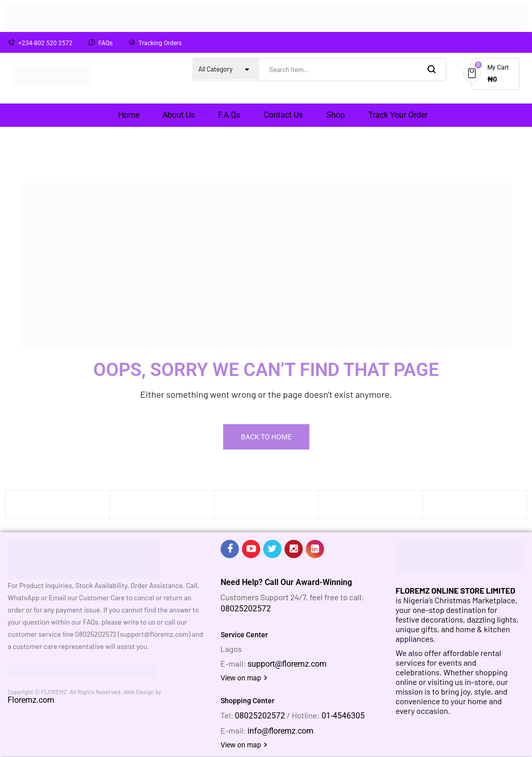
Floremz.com (31, 700)
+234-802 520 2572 (45, 43)
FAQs (105, 43)
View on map (244, 678)
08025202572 (246, 609)
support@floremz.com (287, 664)
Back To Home (266, 437)
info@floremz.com (280, 731)
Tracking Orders (160, 43)
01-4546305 (343, 716)
